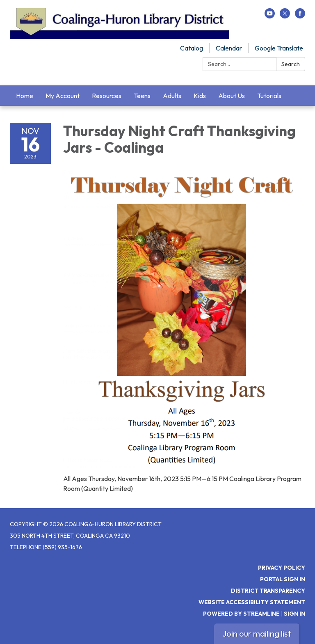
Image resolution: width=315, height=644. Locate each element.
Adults (172, 96)
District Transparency (268, 591)
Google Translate (279, 48)
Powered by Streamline (241, 614)
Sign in (294, 614)
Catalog (192, 48)
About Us (232, 96)
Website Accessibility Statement (252, 602)
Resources (107, 96)
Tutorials (269, 96)
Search (291, 64)
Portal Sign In (283, 579)
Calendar (229, 48)
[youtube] (270, 16)
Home (25, 96)
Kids (200, 96)
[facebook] (300, 16)
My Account (63, 96)
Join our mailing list (257, 634)
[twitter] (285, 16)
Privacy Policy (282, 568)
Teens (142, 96)
